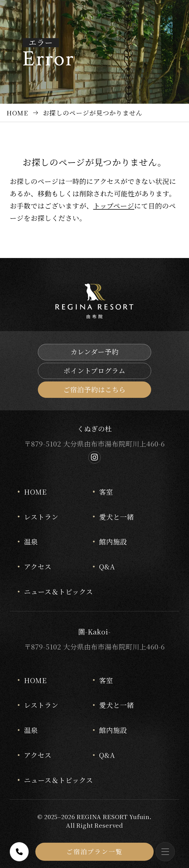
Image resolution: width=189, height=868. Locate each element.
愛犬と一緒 (116, 517)
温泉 (31, 541)
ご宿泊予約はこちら (94, 389)
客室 (106, 492)
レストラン (41, 517)
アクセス (38, 566)
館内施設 (113, 541)
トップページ (114, 206)
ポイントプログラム (95, 370)
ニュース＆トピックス (58, 592)
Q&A (107, 566)
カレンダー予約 (94, 352)
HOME (35, 492)
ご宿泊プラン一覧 (94, 851)
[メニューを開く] (165, 852)
